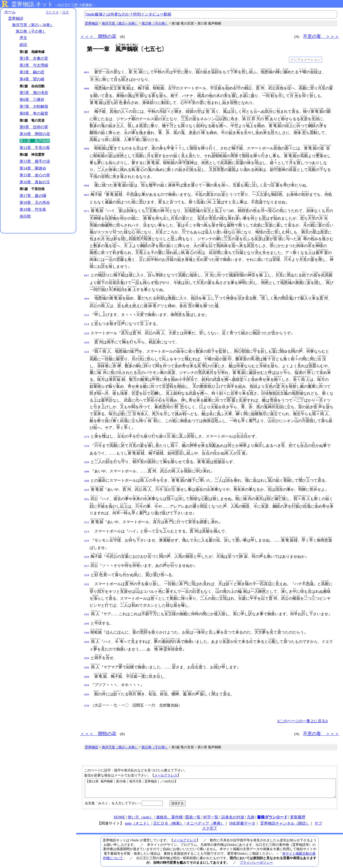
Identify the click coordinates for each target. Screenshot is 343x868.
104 (87, 298)
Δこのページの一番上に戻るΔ (302, 709)
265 (87, 683)
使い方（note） (141, 809)
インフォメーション (305, 60)
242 (87, 606)
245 (87, 615)
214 (87, 526)
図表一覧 (193, 809)
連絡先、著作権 (169, 809)
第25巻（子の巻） (31, 31)
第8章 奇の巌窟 (34, 113)
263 (87, 674)
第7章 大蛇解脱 (34, 106)
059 (87, 185)
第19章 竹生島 (33, 209)
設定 (66, 12)
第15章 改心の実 (35, 175)
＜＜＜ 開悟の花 (98, 36)
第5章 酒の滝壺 (34, 93)
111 (87, 314)
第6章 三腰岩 (32, 100)
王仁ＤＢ (52, 12)
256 (87, 658)
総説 (23, 45)
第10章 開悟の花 (35, 134)
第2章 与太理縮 (34, 65)
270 (87, 694)
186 (87, 468)
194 (87, 485)
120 (87, 340)
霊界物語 (16, 18)
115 (87, 332)
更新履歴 (298, 809)
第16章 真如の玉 (35, 182)
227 (87, 559)
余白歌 (25, 216)
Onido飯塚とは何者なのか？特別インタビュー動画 (128, 14)
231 (87, 576)
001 (87, 72)
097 (87, 275)
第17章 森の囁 (33, 196)
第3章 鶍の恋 (32, 72)
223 (87, 550)
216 (87, 535)
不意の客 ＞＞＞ (321, 36)
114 (87, 323)
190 (87, 477)
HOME (119, 809)
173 (87, 434)
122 (87, 349)
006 (87, 88)
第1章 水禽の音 (34, 58)
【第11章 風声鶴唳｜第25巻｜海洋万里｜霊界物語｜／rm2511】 (210, 778)
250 (87, 633)
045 (87, 148)
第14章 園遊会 (33, 168)
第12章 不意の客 (35, 148)
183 (87, 459)
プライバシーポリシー (256, 854)
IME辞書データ (242, 815)
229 (87, 568)
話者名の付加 (233, 809)
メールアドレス (166, 763)
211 (87, 517)
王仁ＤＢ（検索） (168, 815)
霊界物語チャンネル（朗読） (285, 815)
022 (87, 112)
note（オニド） (138, 815)
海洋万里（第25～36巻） (33, 25)
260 (87, 666)
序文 (23, 38)
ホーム (10, 12)
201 (87, 494)
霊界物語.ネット (32, 4)
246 (87, 624)
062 (87, 194)
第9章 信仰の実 (34, 127)
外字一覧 (211, 809)
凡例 (251, 809)
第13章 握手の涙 (35, 161)
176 (87, 443)
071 (87, 210)
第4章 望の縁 (32, 79)
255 (87, 649)
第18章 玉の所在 (35, 203)
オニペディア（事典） (205, 815)
